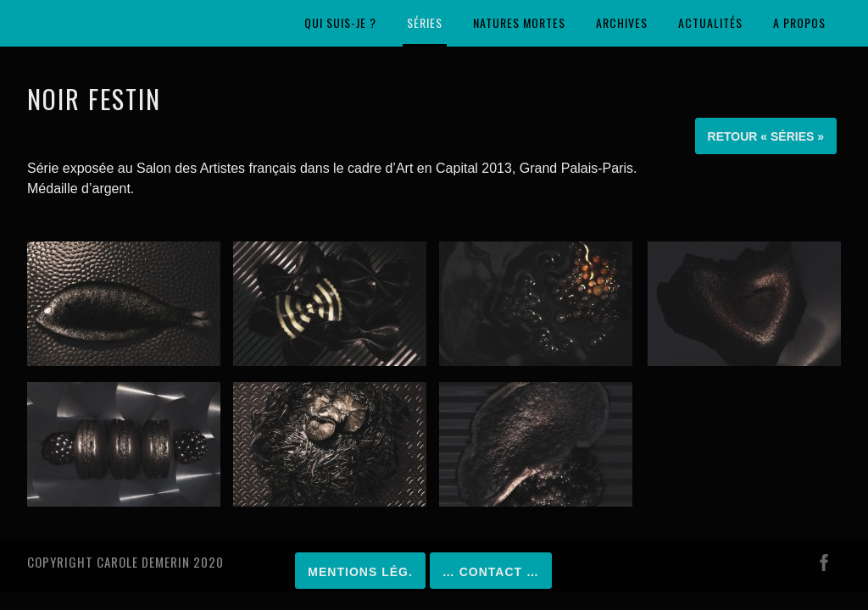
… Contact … (491, 572)
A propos (799, 22)
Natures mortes (519, 22)
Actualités (710, 22)
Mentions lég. (360, 572)
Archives (622, 22)
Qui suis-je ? (340, 22)
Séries (425, 22)
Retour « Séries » (766, 136)
